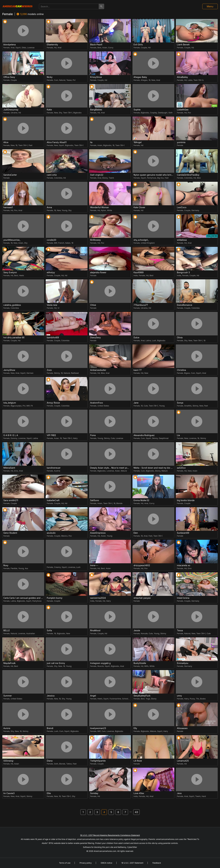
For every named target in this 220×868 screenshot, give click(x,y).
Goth (170, 113)
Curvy (111, 48)
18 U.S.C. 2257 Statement (132, 863)
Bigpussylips (16, 406)
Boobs (203, 699)
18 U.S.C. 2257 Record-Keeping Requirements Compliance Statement (110, 835)
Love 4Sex (139, 793)
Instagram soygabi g (100, 663)
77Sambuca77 (141, 305)
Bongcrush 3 (183, 272)
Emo (16, 471)
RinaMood (95, 630)
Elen (136, 533)
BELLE (7, 630)
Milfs (146, 666)
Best (99, 48)
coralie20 (51, 240)
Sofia (49, 630)
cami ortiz (52, 175)
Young (64, 210)
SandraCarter (10, 175)
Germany (195, 210)
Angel (93, 696)
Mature (124, 471)
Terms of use (65, 863)
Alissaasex (182, 728)
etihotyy (51, 272)
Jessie (137, 630)
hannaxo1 (8, 207)
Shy (60, 113)
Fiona (93, 435)
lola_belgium (10, 403)
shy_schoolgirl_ (141, 240)
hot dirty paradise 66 (14, 338)
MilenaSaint (9, 468)
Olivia (180, 338)
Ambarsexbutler (98, 370)
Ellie (49, 793)
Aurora (7, 728)
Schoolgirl (126, 699)
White (110, 210)
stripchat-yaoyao (142, 598)
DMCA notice (107, 863)
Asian (105, 48)
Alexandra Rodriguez (144, 435)
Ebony (105, 178)
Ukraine (14, 113)
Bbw (199, 178)
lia (91, 142)
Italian (68, 243)
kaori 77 (138, 370)
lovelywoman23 (98, 728)
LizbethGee (183, 110)
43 (136, 812)
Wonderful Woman (100, 207)
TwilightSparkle (98, 761)
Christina (181, 370)
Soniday (94, 793)
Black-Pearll (96, 45)
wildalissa (182, 240)
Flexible (14, 568)
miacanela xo (184, 565)
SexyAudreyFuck (142, 696)
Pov (189, 113)
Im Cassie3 (9, 793)
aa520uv (181, 468)
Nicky (50, 77)
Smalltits (188, 406)
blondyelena (10, 45)
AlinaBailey (182, 77)
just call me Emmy (56, 663)
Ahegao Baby (140, 77)
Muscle (101, 666)
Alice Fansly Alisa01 (57, 142)
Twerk (111, 178)
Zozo (49, 370)
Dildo (24, 48)
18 (149, 80)
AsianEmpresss (98, 533)
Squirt (18, 48)
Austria (57, 471)
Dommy (14, 438)
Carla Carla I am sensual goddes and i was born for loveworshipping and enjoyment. (24, 598)
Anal (13, 48)
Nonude (144, 633)
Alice (6, 142)
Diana (50, 761)
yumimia (181, 142)
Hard (204, 796)
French (61, 243)
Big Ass (160, 178)
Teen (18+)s (199, 80)
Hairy (75, 438)
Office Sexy (9, 77)
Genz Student (10, 533)
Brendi (50, 728)
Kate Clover (139, 207)
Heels (22, 275)
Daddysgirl (163, 113)
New (153, 80)
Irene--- (94, 565)
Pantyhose (152, 178)
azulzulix (51, 533)
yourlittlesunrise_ (12, 240)
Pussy (192, 699)
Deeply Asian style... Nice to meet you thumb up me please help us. (110, 468)
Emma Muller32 (141, 500)
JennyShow (9, 370)
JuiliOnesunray (11, 110)
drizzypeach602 (142, 565)
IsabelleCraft (53, 500)
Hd (55, 48)
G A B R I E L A (11, 435)
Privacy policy (86, 863)
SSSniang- (9, 761)
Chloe (93, 305)
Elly (135, 728)
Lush (154, 341)
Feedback (157, 863)
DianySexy (95, 338)
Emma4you (183, 663)
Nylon (104, 210)
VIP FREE (51, 435)
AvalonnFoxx (97, 403)
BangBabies (96, 110)
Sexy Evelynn (10, 272)
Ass (27, 568)
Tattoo (69, 764)
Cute (146, 406)
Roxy (6, 565)
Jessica (51, 696)
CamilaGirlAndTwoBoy (188, 175)
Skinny (57, 373)
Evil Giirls (138, 45)
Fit (32, 406)
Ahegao (144, 80)
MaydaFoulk (9, 663)
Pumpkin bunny (55, 598)
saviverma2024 (98, 598)
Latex (190, 80)
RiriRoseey (95, 240)
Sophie (137, 110)
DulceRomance (185, 305)
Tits (197, 699)
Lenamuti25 (183, 761)
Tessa (180, 630)
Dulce (136, 338)
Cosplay (153, 113)
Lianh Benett (183, 45)
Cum (56, 80)
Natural (62, 80)
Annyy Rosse (53, 403)
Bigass (187, 373)
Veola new (52, 305)
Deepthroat (164, 438)
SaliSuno (95, 500)
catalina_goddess (12, 305)
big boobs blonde (186, 500)
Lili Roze (138, 761)
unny (179, 696)
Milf (56, 243)
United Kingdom (148, 243)
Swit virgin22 (97, 175)
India (136, 275)
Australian (31, 633)
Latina (148, 341)
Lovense (31, 48)
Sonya (180, 403)
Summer (8, 696)
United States (103, 406)
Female (6, 48)
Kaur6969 (139, 272)
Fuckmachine (115, 699)
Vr (59, 308)
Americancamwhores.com (105, 851)
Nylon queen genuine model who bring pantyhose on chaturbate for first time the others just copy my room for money (154, 175)
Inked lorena (183, 598)
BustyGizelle (140, 663)
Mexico (64, 536)
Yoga (148, 699)
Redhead (75, 373)
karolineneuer (54, 468)
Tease (69, 80)
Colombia (58, 178)
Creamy (57, 567)
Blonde (119, 503)
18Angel (137, 142)
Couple (144, 48)
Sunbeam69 (183, 533)
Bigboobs (77, 113)
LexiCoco (182, 207)
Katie (49, 110)
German (30, 373)
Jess (179, 793)
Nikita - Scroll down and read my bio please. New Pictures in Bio (154, 468)
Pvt (74, 80)
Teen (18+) (68, 113)
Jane (136, 403)
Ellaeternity (52, 45)
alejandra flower (98, 272)
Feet (30, 145)
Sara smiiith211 (11, 500)
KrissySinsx (96, 77)
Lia (178, 435)
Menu (210, 6)
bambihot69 (53, 338)
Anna (49, 207)
